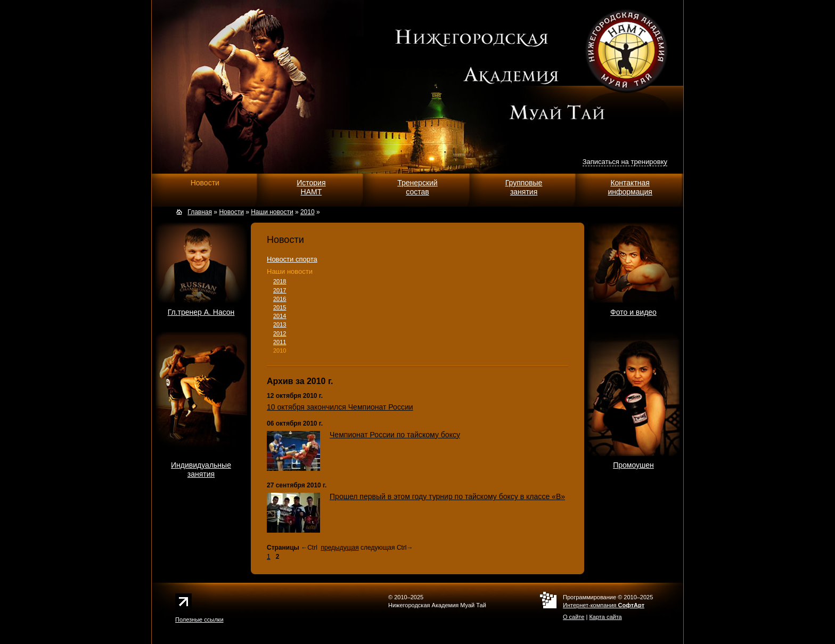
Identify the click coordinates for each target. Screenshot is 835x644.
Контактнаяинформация (630, 187)
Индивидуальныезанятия (201, 470)
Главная (200, 212)
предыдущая (339, 548)
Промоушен (633, 465)
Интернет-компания (604, 605)
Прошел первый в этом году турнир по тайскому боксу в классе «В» (447, 496)
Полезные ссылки (199, 619)
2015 (280, 307)
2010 (280, 350)
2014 (280, 316)
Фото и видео (633, 312)
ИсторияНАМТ (311, 187)
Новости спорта (292, 259)
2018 (280, 281)
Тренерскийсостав (417, 187)
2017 (280, 290)
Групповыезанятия (524, 187)
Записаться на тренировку (625, 162)
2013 (280, 324)
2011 (280, 342)
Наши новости (290, 271)
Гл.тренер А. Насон (201, 312)
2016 (280, 299)
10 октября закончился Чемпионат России (340, 407)
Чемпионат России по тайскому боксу (395, 435)
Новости (205, 183)
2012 (280, 333)
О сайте (574, 617)
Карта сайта (605, 617)
